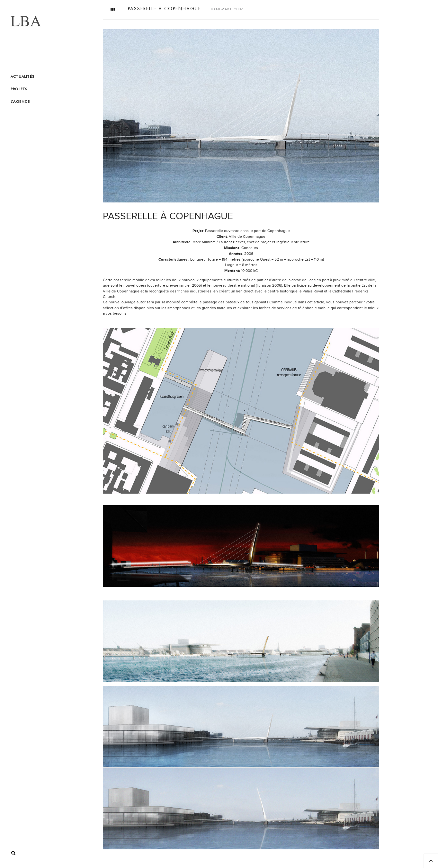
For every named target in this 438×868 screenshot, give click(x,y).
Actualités (22, 76)
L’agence (20, 102)
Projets (19, 89)
